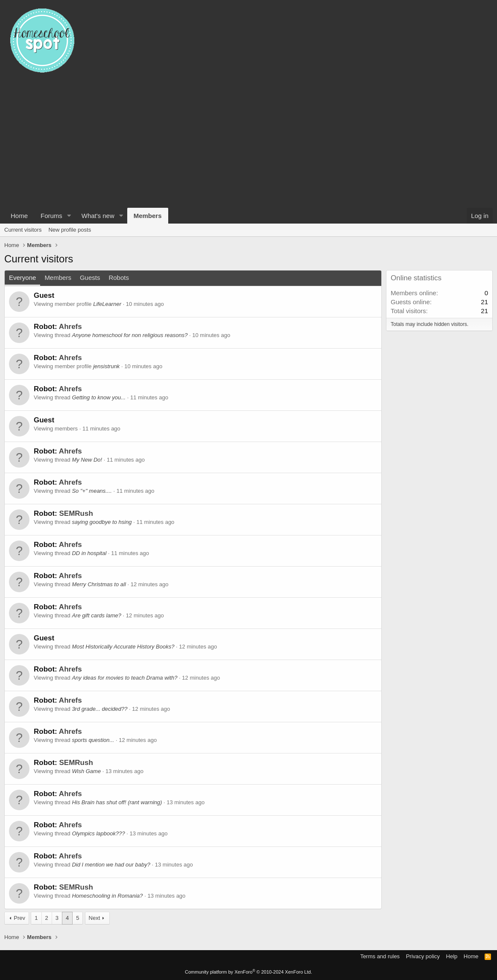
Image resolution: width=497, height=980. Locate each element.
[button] (69, 216)
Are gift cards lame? (96, 615)
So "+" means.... (92, 491)
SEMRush (76, 513)
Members (148, 216)
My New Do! (87, 460)
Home (19, 216)
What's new (98, 216)
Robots (119, 278)
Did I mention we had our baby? (111, 865)
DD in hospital (89, 553)
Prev (19, 918)
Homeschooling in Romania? (107, 896)
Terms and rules (380, 956)
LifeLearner (107, 304)
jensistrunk (106, 366)
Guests (90, 278)
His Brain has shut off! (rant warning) (117, 802)
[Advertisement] (248, 144)
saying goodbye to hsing (102, 522)
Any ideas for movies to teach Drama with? (124, 678)
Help (452, 956)
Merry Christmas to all (99, 584)
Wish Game (86, 771)
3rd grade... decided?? (99, 709)
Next (95, 918)
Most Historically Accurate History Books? (123, 647)
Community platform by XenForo (248, 972)
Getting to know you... (99, 397)
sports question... (93, 740)
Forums (51, 216)
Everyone (22, 278)
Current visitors (23, 230)
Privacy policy (423, 956)
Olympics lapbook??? (98, 833)
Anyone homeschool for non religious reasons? (130, 335)
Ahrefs (70, 327)
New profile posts (70, 230)
